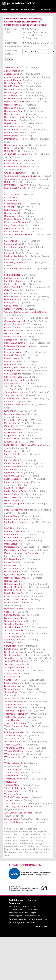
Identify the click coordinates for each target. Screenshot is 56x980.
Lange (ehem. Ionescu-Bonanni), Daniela (25, 445)
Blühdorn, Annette (14, 126)
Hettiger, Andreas (14, 371)
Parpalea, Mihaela (13, 547)
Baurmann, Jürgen (13, 99)
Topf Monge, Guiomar (15, 717)
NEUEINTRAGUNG (28, 9)
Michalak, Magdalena (15, 504)
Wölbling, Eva (11, 782)
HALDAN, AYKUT (14, 334)
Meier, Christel (12, 494)
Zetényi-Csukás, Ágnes (16, 797)
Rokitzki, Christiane (14, 599)
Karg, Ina (9, 411)
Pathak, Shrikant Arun (15, 550)
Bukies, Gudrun (12, 148)
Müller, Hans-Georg (15, 522)
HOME (5, 9)
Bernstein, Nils (12, 114)
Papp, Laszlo (11, 544)
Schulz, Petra (11, 649)
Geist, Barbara (12, 290)
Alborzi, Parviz (12, 74)
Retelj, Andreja (12, 593)
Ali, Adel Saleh (12, 77)
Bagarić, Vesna (12, 86)
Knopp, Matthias (13, 436)
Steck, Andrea (11, 683)
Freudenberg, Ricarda (15, 269)
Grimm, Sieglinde (13, 324)
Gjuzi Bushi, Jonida (14, 300)
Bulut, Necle (11, 151)
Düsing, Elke (11, 213)
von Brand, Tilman (14, 822)
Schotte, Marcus (13, 643)
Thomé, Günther (13, 708)
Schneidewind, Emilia (15, 637)
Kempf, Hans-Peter (14, 420)
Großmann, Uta (12, 331)
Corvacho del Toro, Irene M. (18, 179)
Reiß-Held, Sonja (13, 590)
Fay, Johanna (11, 241)
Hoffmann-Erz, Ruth (14, 380)
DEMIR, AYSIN (12, 182)
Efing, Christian (12, 225)
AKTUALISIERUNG (44, 9)
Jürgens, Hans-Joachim (16, 392)
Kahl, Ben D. (11, 402)
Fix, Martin (10, 253)
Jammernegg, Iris (13, 383)
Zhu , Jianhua (11, 804)
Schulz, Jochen (12, 646)
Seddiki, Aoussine (13, 658)
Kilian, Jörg (10, 426)
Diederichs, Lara (13, 204)
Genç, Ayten (11, 293)
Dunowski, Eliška (13, 216)
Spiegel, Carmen (13, 671)
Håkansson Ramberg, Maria (18, 346)
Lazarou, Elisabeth (14, 454)
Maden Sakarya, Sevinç (16, 491)
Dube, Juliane (11, 210)
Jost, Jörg (9, 389)
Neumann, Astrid (13, 531)
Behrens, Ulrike (12, 108)
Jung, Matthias (12, 395)
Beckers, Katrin (12, 105)
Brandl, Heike (11, 136)
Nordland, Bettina (13, 535)
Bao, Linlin (10, 89)
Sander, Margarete (14, 618)
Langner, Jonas (12, 451)
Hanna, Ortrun (12, 349)
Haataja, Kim (11, 340)
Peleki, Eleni (11, 562)
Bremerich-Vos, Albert (16, 139)
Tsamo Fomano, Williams (18, 726)
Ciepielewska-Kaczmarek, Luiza (20, 176)
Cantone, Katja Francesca (17, 167)
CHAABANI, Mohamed (16, 154)
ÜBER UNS (14, 9)
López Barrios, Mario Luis (17, 482)
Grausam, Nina (12, 318)
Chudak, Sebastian (14, 173)
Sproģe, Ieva (11, 674)
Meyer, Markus (12, 501)
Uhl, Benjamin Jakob (15, 732)
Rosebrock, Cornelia (14, 603)
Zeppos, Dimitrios (13, 791)
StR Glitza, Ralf (12, 677)
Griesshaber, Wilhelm (16, 321)
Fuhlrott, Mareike (13, 284)
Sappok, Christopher (15, 621)
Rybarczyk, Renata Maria (17, 609)
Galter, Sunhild (12, 287)
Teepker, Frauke (13, 705)
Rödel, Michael (12, 596)
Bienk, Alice (10, 120)
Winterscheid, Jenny (15, 773)
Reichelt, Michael (13, 587)
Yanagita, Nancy (12, 785)
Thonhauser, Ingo (13, 711)
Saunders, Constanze (15, 624)
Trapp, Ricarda (12, 720)
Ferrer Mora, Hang (14, 247)
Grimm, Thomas (13, 327)
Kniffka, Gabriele (13, 429)
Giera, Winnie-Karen (15, 297)
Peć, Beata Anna (13, 559)
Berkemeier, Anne (14, 111)
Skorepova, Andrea (14, 667)
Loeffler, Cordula (13, 479)
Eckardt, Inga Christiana (16, 222)
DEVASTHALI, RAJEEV (16, 185)
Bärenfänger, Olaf (13, 83)
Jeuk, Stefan (10, 386)
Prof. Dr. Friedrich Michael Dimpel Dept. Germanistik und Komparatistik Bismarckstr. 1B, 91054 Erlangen (23, 910)
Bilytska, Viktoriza (13, 123)
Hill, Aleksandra (13, 374)
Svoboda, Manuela (14, 701)
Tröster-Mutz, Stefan (15, 723)
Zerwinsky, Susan (13, 794)
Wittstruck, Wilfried (15, 779)
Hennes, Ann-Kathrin (15, 368)
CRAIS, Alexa (11, 160)
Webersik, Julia (12, 745)
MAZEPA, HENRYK (14, 488)
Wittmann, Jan (12, 776)
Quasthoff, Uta (12, 575)
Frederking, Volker (14, 262)
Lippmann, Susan (13, 476)
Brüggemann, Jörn (14, 145)
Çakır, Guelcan (12, 164)
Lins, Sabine (10, 470)
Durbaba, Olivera (13, 219)
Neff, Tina (9, 528)
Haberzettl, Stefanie (15, 343)
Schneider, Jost (12, 633)
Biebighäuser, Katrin (15, 117)
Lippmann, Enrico (13, 473)
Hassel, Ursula (12, 358)
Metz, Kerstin (11, 497)
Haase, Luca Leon (13, 337)
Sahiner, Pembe (12, 615)
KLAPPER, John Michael (16, 399)
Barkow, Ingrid (12, 92)
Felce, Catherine (13, 244)
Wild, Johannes (12, 754)
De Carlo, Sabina (13, 194)
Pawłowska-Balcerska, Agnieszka (21, 553)
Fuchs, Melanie (12, 278)
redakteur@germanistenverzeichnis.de (24, 916)
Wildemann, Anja (13, 757)
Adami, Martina (12, 71)
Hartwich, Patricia (13, 355)
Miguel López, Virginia (16, 510)
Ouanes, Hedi (11, 541)
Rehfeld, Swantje (13, 584)
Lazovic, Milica (12, 460)
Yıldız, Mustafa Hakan (15, 788)
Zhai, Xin (9, 800)
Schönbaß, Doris (13, 640)
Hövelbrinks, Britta (14, 377)
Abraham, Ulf (11, 68)
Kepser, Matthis (12, 423)
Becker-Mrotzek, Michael (17, 102)
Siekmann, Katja (12, 664)
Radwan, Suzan (12, 581)
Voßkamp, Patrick (13, 742)
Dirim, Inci (9, 207)
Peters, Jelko (11, 565)
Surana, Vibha (11, 698)
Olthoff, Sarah (11, 538)
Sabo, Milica (10, 612)
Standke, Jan (11, 680)
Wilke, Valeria (12, 763)
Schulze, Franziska (14, 652)
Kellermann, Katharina (16, 414)
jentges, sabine (12, 819)
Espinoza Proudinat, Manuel (18, 235)
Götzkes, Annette (13, 309)
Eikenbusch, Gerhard (15, 228)
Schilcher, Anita (12, 627)
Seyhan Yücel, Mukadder (17, 661)
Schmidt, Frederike (14, 630)
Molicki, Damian (12, 519)
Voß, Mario (10, 739)
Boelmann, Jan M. (13, 130)
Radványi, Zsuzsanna (15, 578)
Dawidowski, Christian (16, 188)
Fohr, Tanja (10, 259)
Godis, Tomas (12, 306)
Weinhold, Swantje (14, 748)
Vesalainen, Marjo (13, 735)
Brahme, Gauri (12, 133)
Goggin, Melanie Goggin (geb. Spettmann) (26, 312)
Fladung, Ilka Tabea (14, 256)
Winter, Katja (11, 769)
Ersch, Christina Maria (15, 232)
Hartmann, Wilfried (14, 352)
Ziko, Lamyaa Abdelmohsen (18, 807)
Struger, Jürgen (12, 689)
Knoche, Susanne (13, 433)
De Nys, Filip (11, 198)
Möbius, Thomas (13, 516)
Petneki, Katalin (12, 569)
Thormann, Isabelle (14, 714)
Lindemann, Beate (14, 467)
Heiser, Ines (10, 365)
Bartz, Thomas (12, 96)
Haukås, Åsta (11, 361)
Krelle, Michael (12, 439)
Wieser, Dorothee (14, 751)
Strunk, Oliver (11, 692)
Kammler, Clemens (14, 405)
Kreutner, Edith (12, 442)
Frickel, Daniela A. (14, 275)
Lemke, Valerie (12, 463)
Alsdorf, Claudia (13, 80)
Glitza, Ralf (10, 303)
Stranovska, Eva (12, 686)
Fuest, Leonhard (13, 281)
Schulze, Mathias (13, 655)
